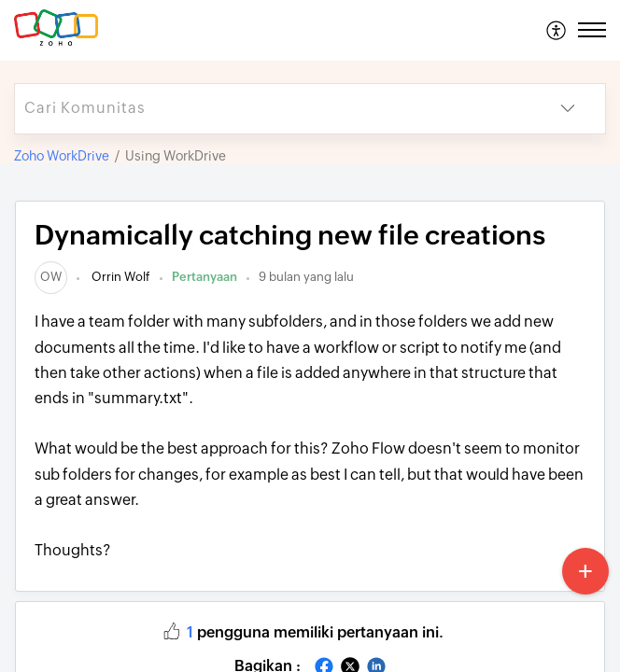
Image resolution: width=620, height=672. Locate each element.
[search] (273, 109)
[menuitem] (557, 30)
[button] (557, 30)
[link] (51, 277)
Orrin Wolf (120, 277)
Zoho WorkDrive (62, 156)
